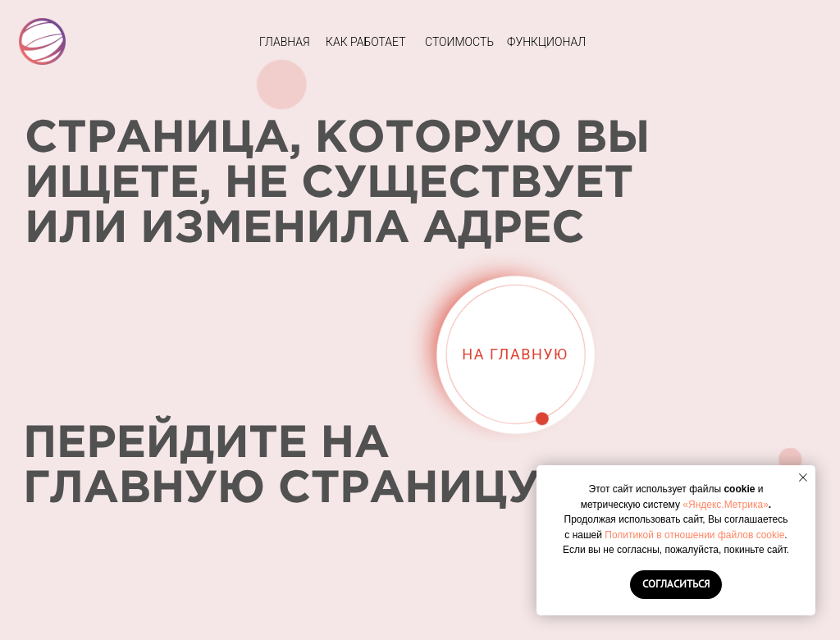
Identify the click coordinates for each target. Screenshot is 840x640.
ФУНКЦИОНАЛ (546, 42)
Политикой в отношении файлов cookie (694, 535)
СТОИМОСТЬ (459, 42)
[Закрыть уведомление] (803, 478)
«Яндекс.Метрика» (726, 505)
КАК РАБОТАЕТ (366, 42)
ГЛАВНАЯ (285, 42)
